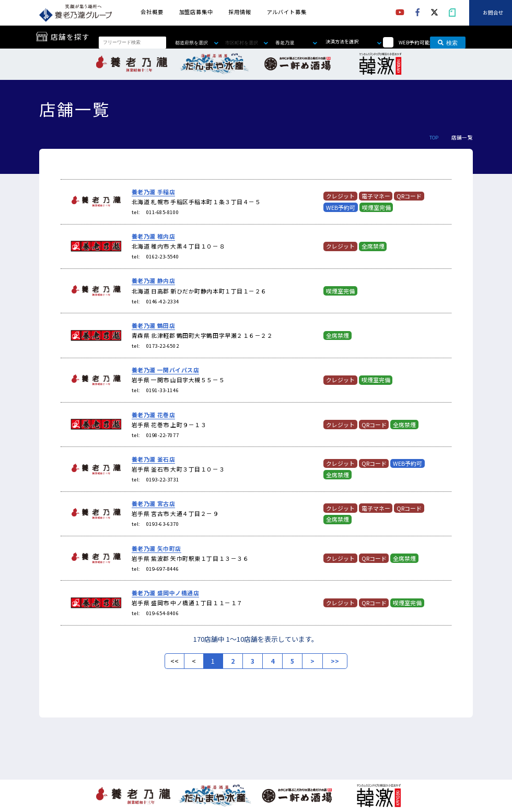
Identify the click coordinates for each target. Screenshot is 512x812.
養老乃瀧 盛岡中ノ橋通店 (166, 593)
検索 (448, 42)
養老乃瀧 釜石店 (153, 459)
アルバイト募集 (287, 12)
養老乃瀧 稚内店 (153, 236)
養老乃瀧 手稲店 (153, 192)
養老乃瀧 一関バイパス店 (166, 370)
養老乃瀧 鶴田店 (153, 325)
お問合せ (493, 13)
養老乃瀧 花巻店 (153, 415)
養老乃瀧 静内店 (153, 280)
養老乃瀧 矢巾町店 (156, 548)
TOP (434, 137)
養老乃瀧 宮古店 (153, 503)
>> (335, 661)
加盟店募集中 (196, 12)
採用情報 (240, 12)
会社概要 (152, 12)
